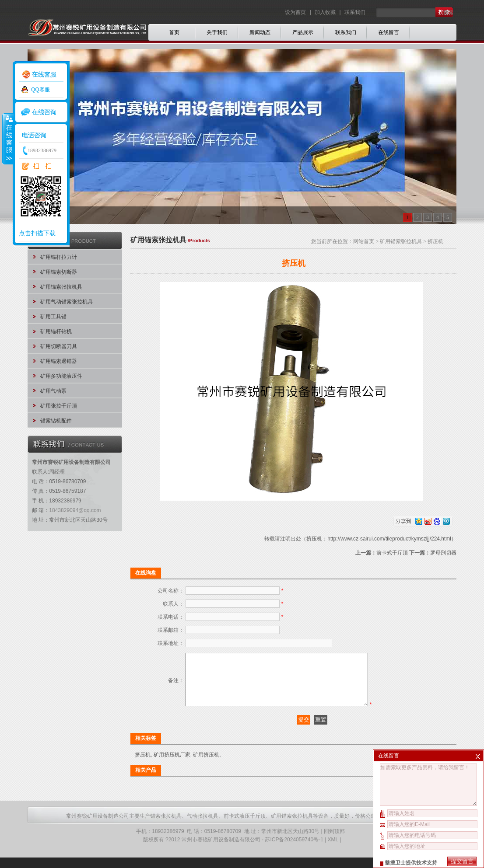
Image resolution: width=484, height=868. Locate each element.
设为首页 (296, 12)
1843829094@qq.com (75, 510)
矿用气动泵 (53, 391)
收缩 (7, 139)
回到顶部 (334, 842)
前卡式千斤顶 (392, 553)
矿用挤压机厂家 (172, 765)
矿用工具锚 (53, 317)
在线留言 (389, 32)
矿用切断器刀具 (59, 346)
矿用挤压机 (206, 765)
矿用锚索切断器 (59, 272)
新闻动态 (260, 32)
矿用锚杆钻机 (56, 331)
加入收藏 (325, 12)
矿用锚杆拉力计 (59, 257)
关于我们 (217, 32)
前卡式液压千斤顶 (245, 826)
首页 (174, 32)
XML (333, 850)
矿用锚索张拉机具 (61, 287)
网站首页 (364, 241)
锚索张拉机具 (166, 826)
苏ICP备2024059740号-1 (294, 850)
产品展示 (303, 32)
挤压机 (143, 765)
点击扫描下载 (37, 233)
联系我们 (355, 12)
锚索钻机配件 (56, 421)
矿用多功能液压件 (61, 376)
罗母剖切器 (443, 553)
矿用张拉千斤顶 (59, 406)
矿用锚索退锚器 (59, 361)
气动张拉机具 (203, 826)
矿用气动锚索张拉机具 (67, 302)
